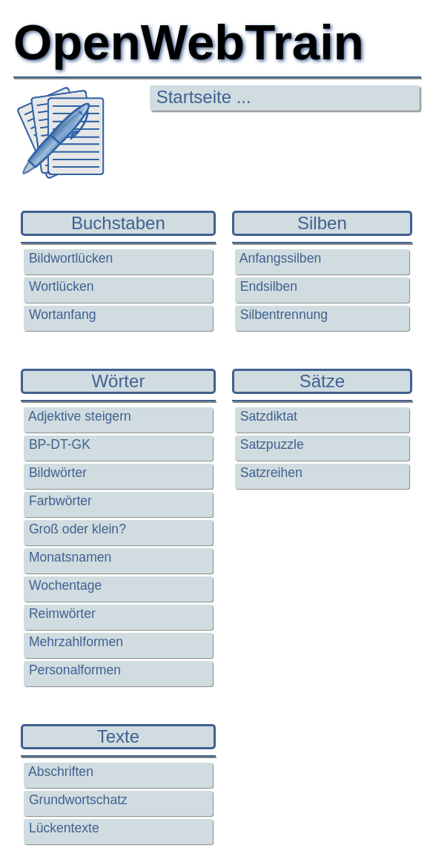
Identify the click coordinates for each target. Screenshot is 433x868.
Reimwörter (60, 614)
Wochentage (63, 585)
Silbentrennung (282, 315)
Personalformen (73, 670)
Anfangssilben (279, 258)
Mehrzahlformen (74, 642)
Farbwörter (59, 501)
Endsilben (267, 286)
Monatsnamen (68, 557)
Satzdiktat (267, 416)
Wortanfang (61, 315)
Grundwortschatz (76, 800)
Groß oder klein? (76, 529)
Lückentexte (62, 828)
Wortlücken (60, 286)
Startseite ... (201, 97)
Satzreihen (270, 473)
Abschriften (59, 772)
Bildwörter (56, 473)
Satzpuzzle (270, 444)
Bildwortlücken (69, 258)
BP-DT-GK (58, 444)
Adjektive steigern (78, 416)
